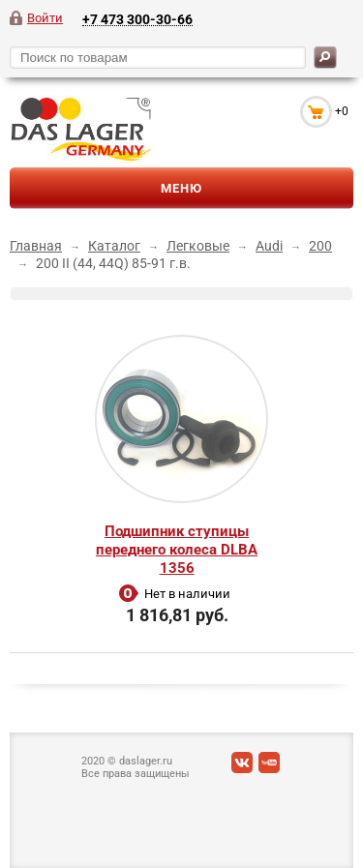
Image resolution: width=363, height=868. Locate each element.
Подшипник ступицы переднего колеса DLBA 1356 (177, 550)
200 (320, 246)
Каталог (114, 246)
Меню (181, 188)
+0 (342, 111)
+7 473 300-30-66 (137, 19)
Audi (269, 246)
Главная (36, 246)
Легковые (198, 246)
